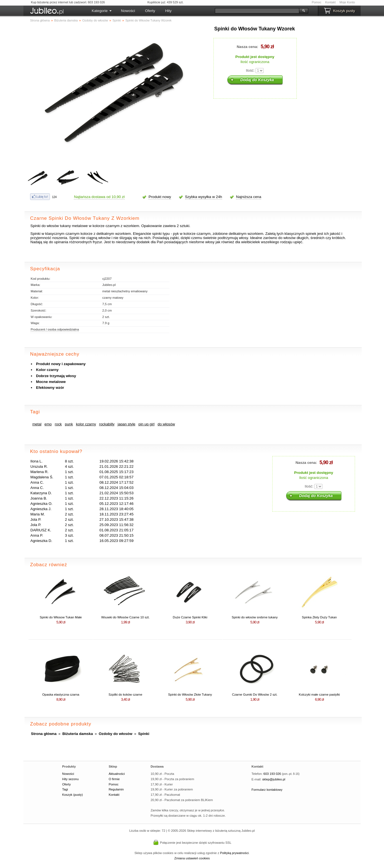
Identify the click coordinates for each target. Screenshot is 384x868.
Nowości (128, 11)
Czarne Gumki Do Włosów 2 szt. (255, 695)
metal (37, 424)
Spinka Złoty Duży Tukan (319, 617)
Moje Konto (347, 2)
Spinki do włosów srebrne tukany (255, 617)
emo (48, 424)
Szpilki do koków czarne (126, 695)
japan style (127, 424)
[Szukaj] (257, 11)
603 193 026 (272, 774)
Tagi (65, 789)
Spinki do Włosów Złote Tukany (190, 695)
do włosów (166, 424)
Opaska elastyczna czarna (61, 695)
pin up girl (147, 424)
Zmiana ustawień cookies (192, 858)
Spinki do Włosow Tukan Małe (61, 617)
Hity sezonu (70, 779)
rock (58, 424)
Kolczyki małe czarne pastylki (319, 695)
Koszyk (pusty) (72, 795)
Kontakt (330, 2)
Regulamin (116, 789)
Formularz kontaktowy (267, 790)
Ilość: (250, 70)
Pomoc (317, 2)
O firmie (114, 779)
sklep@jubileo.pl (274, 779)
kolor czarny (86, 424)
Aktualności (117, 774)
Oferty (150, 11)
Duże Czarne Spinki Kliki (190, 617)
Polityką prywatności (234, 853)
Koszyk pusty (344, 11)
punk (69, 424)
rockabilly (107, 424)
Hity (168, 11)
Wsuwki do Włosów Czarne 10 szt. (125, 617)
